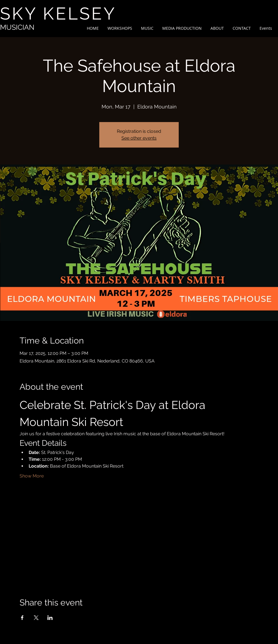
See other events (139, 138)
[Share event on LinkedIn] (50, 618)
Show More (32, 476)
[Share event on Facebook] (22, 618)
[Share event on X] (36, 618)
